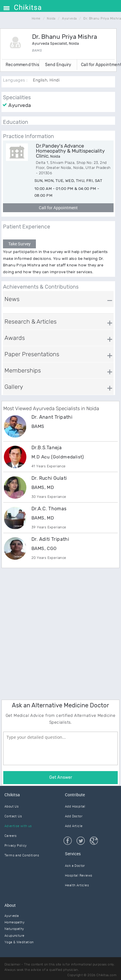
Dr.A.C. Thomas (49, 509)
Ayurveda (12, 916)
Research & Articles (31, 322)
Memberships (23, 370)
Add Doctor (74, 816)
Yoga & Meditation (19, 942)
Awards (15, 338)
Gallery (14, 387)
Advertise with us (18, 826)
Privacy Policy (16, 845)
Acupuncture (14, 935)
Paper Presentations (32, 354)
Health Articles (77, 885)
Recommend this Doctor (23, 65)
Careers (11, 836)
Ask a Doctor (75, 865)
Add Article (74, 826)
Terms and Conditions (22, 855)
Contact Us (13, 816)
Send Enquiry (58, 65)
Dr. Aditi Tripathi (50, 539)
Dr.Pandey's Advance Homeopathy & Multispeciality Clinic (70, 151)
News (12, 299)
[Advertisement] (60, 633)
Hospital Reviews (79, 875)
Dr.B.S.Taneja (47, 448)
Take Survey (19, 244)
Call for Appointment (98, 65)
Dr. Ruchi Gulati (49, 478)
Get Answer (61, 777)
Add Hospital (75, 806)
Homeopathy (14, 922)
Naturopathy (14, 929)
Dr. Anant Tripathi (52, 417)
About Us (12, 806)
